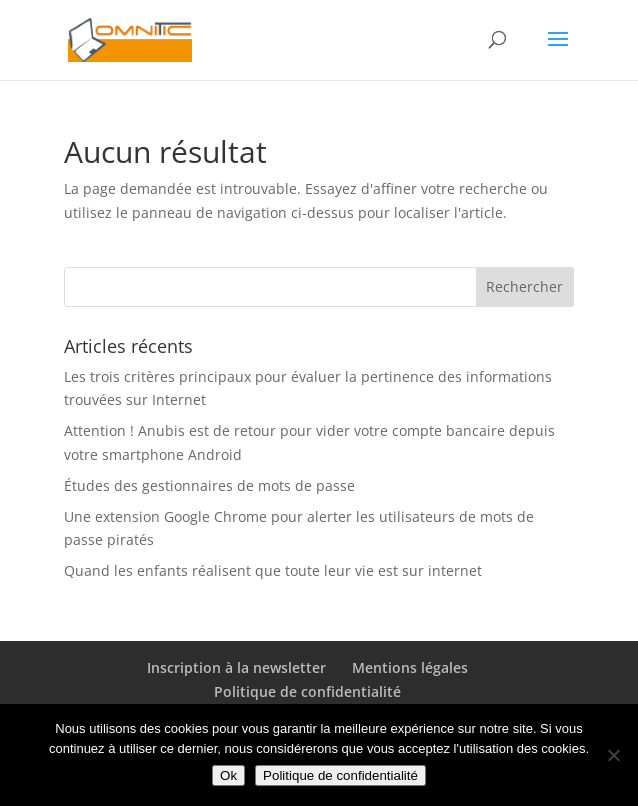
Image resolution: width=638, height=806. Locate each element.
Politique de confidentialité (307, 691)
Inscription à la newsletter (236, 667)
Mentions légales (410, 667)
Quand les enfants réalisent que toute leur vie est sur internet (273, 570)
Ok (228, 775)
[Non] (613, 755)
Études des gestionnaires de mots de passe (209, 485)
